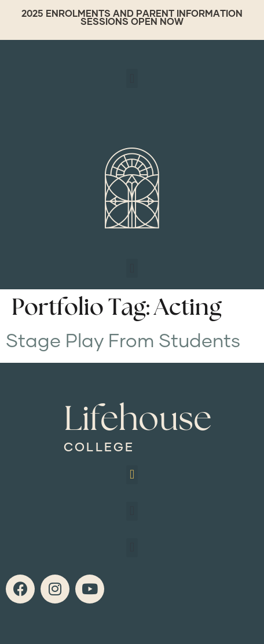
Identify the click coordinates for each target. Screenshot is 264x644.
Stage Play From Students (123, 342)
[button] (132, 78)
